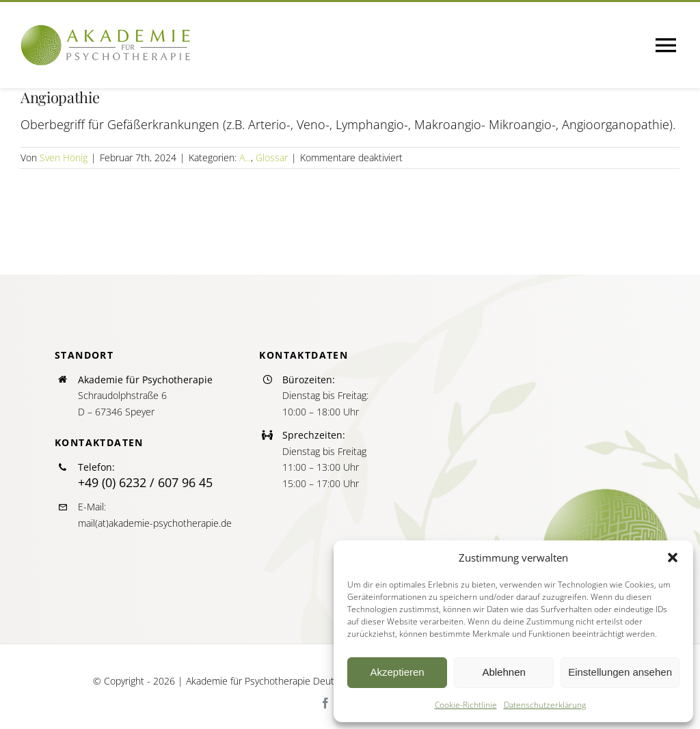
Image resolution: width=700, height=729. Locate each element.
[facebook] (325, 703)
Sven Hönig (64, 157)
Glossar (272, 157)
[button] (673, 558)
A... (245, 157)
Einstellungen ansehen (620, 672)
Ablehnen (503, 672)
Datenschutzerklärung (545, 705)
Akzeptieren (397, 672)
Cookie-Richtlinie (466, 705)
